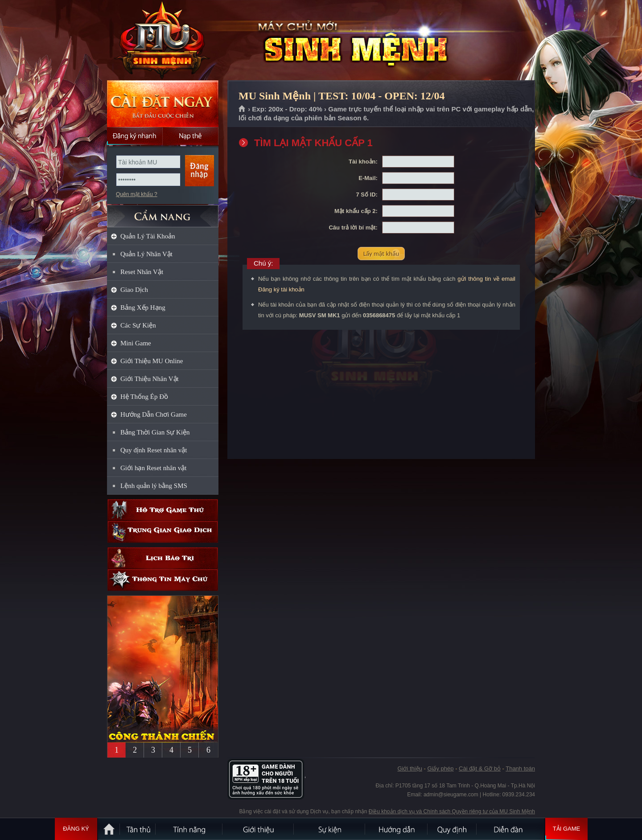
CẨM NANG (163, 212)
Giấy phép (440, 768)
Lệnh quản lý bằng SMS (154, 486)
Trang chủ (242, 109)
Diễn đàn (510, 829)
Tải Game (566, 829)
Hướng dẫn (397, 829)
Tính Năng (189, 829)
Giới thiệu (409, 768)
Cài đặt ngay (163, 104)
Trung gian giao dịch (163, 532)
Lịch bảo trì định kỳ (163, 558)
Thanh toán (520, 768)
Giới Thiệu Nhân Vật (150, 379)
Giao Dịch (134, 290)
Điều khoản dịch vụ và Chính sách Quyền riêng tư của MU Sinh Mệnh (452, 811)
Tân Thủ (138, 829)
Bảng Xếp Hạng (143, 307)
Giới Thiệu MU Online (152, 361)
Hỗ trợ (163, 510)
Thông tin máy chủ (163, 580)
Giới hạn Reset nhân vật (153, 468)
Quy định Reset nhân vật (154, 450)
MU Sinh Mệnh (162, 41)
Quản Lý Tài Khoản (148, 236)
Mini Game (136, 343)
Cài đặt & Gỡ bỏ (480, 768)
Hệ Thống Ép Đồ (144, 397)
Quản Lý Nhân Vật (146, 254)
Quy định (453, 829)
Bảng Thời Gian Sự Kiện (155, 432)
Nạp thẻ (191, 136)
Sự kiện (330, 829)
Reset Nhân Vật (142, 272)
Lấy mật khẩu (381, 254)
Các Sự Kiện (138, 325)
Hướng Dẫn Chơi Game (154, 414)
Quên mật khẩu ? (137, 194)
